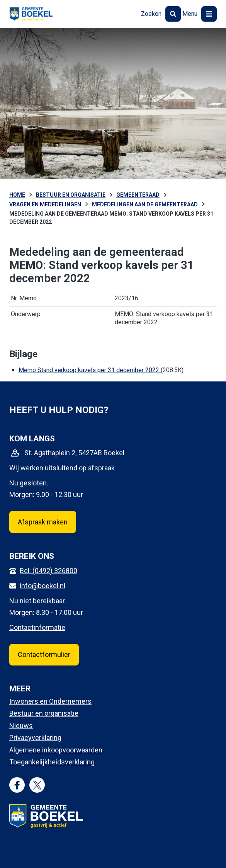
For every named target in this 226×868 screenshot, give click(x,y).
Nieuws (21, 726)
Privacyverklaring (35, 738)
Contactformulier (44, 654)
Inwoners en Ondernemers (50, 701)
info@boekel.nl (42, 586)
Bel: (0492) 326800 (48, 571)
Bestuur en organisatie (44, 713)
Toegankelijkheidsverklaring (52, 762)
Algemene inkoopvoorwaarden (56, 750)
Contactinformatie (37, 627)
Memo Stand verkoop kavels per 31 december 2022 (90, 370)
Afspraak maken (43, 522)
